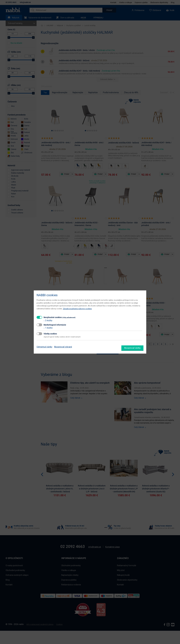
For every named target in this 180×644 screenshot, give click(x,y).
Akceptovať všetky (132, 348)
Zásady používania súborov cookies (77, 309)
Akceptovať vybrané (63, 347)
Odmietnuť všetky (44, 347)
